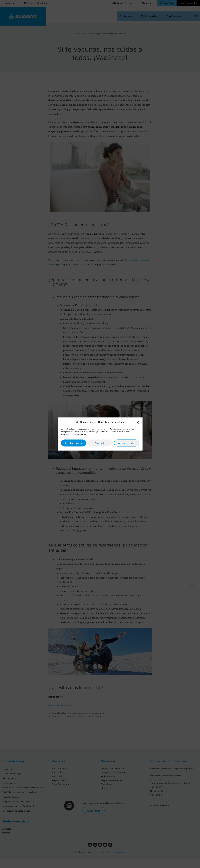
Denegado (100, 443)
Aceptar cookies (73, 443)
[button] (138, 422)
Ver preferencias (127, 443)
